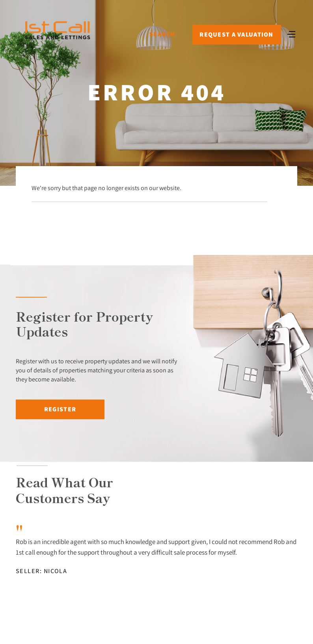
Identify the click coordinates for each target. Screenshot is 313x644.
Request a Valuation (236, 34)
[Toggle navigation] (291, 33)
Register (60, 409)
